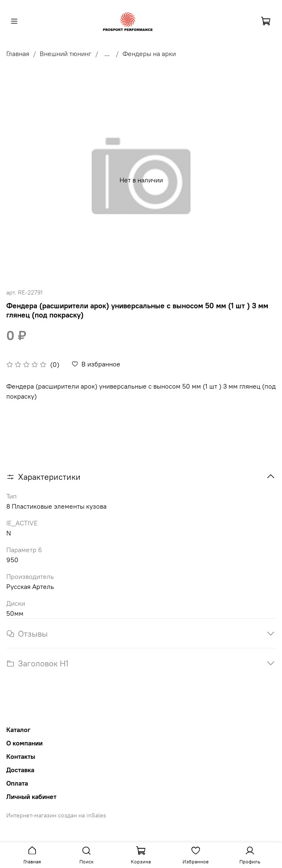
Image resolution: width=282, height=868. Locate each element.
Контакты (21, 756)
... (107, 54)
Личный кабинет (31, 796)
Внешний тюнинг (66, 54)
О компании (24, 743)
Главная (18, 54)
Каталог (18, 730)
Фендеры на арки (149, 54)
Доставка (20, 770)
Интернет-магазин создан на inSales (56, 815)
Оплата (17, 783)
